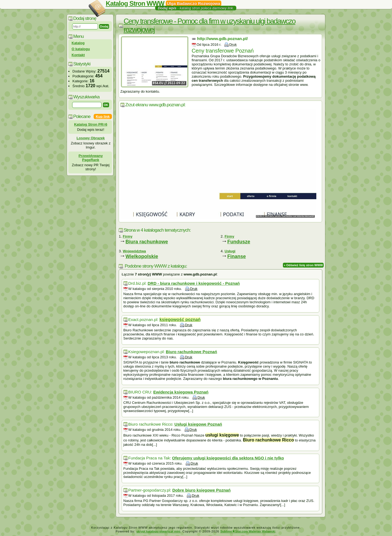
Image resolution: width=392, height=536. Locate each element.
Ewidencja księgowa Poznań (181, 392)
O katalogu (81, 49)
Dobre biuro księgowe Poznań (201, 490)
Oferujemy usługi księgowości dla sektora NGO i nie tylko (228, 458)
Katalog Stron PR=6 (91, 124)
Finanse (237, 256)
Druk (233, 45)
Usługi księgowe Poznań (198, 424)
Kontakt (78, 55)
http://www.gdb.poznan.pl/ (222, 39)
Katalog (78, 43)
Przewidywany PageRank (91, 158)
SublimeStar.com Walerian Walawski (248, 531)
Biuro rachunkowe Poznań (191, 352)
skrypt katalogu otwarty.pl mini (158, 531)
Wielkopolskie (142, 256)
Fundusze (239, 242)
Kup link (103, 116)
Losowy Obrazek (91, 138)
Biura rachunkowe (147, 242)
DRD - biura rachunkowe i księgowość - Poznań (194, 283)
